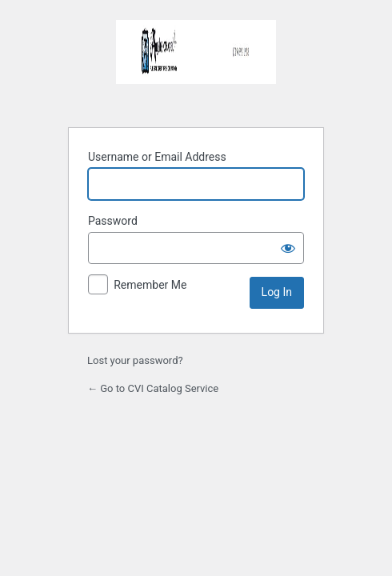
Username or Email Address (157, 157)
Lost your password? (135, 360)
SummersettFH (196, 64)
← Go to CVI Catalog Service (153, 388)
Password (113, 221)
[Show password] (288, 248)
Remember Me (150, 285)
